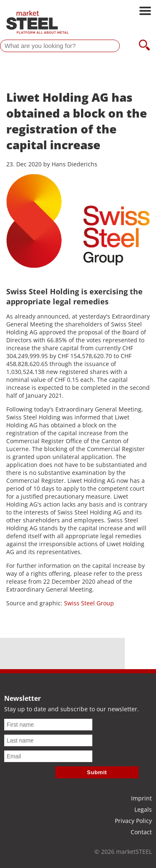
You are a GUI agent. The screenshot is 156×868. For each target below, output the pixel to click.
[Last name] (48, 740)
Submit (97, 772)
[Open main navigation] (145, 12)
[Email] (48, 756)
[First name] (48, 725)
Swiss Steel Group (89, 603)
